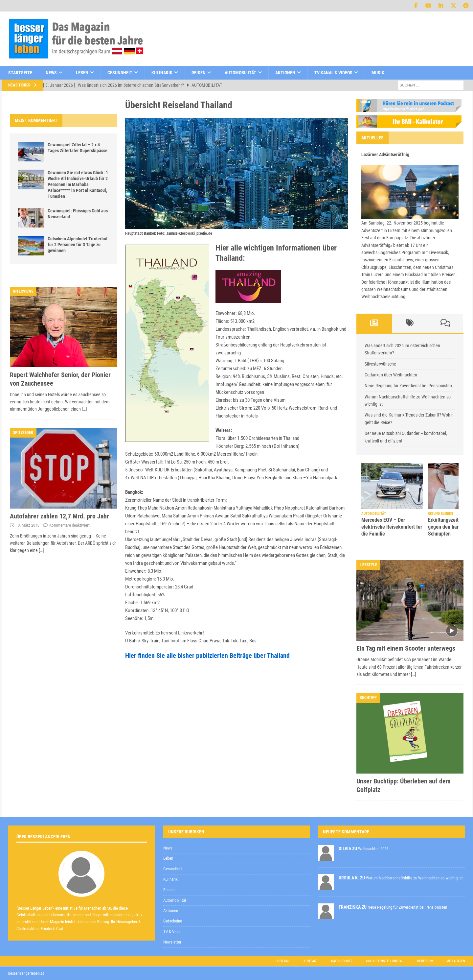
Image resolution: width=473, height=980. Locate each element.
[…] (84, 409)
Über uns (283, 961)
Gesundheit (120, 73)
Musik (378, 73)
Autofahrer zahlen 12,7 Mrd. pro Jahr (59, 516)
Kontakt (311, 961)
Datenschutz (342, 961)
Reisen (199, 73)
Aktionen (285, 73)
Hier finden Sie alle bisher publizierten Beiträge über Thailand (207, 656)
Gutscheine (173, 921)
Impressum (424, 961)
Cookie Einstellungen (384, 961)
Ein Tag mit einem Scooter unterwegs (406, 648)
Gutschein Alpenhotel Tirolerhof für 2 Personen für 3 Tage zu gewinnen (78, 245)
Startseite (20, 73)
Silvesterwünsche (380, 364)
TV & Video (172, 932)
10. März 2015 (27, 525)
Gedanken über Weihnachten (391, 375)
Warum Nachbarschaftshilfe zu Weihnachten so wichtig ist (414, 878)
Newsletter (172, 942)
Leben (82, 73)
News (51, 73)
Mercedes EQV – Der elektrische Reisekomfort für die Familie (392, 527)
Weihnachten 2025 (373, 849)
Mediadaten (456, 961)
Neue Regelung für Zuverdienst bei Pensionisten (408, 386)
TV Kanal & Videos (333, 73)
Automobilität (240, 73)
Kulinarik (162, 73)
